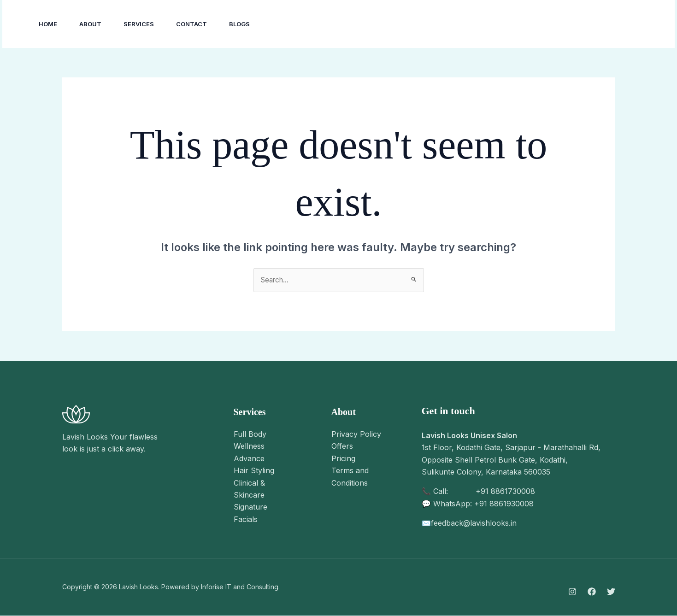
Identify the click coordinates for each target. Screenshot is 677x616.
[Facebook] (547, 24)
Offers (342, 446)
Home (48, 24)
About (90, 24)
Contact (191, 24)
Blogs (239, 24)
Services (139, 24)
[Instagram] (527, 24)
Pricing (343, 459)
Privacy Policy (356, 434)
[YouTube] (568, 24)
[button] (624, 24)
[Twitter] (611, 592)
